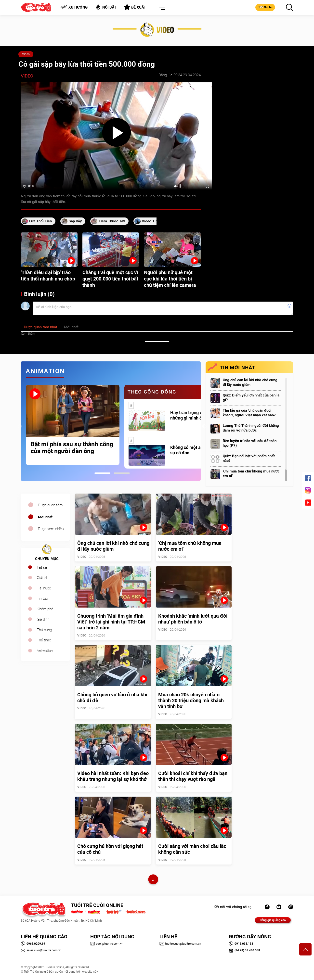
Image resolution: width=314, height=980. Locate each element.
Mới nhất (45, 517)
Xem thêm (28, 334)
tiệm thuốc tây (112, 221)
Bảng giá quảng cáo (273, 920)
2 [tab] (122, 473)
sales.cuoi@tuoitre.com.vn (41, 950)
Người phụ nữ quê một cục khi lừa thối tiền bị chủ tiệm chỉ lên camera (170, 279)
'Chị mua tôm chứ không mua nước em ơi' (251, 474)
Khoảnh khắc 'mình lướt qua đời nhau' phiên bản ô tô (193, 619)
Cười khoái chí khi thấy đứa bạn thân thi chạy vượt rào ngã (193, 776)
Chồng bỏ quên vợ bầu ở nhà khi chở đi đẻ (112, 698)
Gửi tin (265, 7)
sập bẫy (75, 221)
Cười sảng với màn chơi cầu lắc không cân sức (192, 849)
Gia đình (43, 619)
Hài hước (44, 588)
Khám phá (45, 609)
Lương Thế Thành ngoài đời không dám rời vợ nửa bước (251, 428)
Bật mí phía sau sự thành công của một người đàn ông (72, 448)
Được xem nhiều (51, 529)
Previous (20, 427)
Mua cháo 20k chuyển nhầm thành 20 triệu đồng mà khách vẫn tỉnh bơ (191, 700)
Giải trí (42, 578)
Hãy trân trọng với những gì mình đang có (193, 415)
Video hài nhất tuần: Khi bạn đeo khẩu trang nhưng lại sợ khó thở (113, 776)
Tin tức (42, 598)
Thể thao (44, 640)
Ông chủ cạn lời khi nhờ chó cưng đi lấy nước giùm (250, 382)
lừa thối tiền (40, 221)
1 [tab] (102, 473)
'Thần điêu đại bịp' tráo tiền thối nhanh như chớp (48, 276)
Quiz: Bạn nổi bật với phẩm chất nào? (249, 458)
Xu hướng (74, 7)
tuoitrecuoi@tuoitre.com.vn (180, 944)
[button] (161, 8)
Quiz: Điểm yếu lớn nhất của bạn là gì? (251, 398)
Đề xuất (135, 7)
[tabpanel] (73, 425)
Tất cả (42, 567)
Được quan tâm (50, 505)
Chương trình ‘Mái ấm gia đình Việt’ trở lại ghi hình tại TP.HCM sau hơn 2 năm (111, 622)
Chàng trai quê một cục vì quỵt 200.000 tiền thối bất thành (110, 279)
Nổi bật (106, 7)
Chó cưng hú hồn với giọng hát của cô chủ (110, 849)
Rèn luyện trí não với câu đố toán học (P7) (250, 443)
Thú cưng (44, 630)
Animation (45, 651)
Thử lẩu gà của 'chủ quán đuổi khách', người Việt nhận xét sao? (249, 413)
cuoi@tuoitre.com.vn (107, 944)
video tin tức (153, 221)
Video (26, 54)
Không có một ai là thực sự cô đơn (193, 450)
